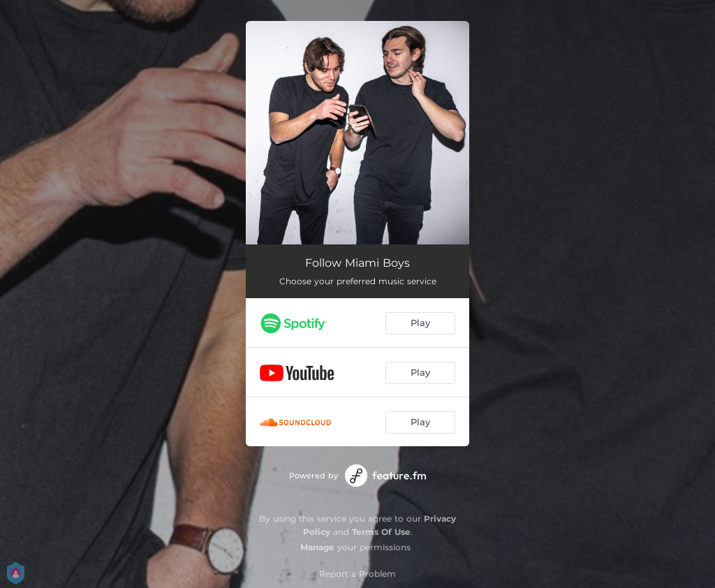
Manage (317, 547)
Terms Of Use (381, 532)
